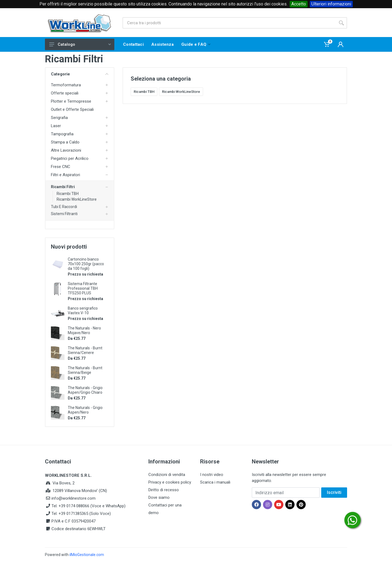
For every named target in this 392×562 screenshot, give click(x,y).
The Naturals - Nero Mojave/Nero (84, 330)
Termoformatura (66, 85)
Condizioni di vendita (167, 475)
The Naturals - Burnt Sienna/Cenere (85, 350)
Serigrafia (59, 118)
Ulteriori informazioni (331, 4)
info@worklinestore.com (73, 498)
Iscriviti (334, 492)
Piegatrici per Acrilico (70, 158)
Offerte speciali (65, 93)
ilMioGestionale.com (87, 555)
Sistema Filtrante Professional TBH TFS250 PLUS (83, 288)
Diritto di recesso (164, 490)
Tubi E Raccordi (64, 207)
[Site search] (229, 23)
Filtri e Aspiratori (65, 175)
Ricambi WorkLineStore (77, 199)
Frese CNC (61, 167)
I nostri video (212, 475)
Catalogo (80, 44)
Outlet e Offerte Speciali (72, 109)
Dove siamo (159, 497)
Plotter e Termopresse (71, 101)
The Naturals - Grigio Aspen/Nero (85, 410)
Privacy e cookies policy (170, 482)
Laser (56, 126)
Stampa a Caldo (65, 142)
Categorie (80, 74)
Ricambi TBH (68, 194)
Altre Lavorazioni (66, 150)
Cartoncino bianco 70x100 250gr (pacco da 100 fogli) (86, 264)
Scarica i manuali (215, 482)
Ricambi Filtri (63, 187)
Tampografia (62, 134)
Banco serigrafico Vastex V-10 (83, 311)
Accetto (299, 4)
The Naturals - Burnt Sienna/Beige (85, 370)
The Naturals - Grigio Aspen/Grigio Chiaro (85, 390)
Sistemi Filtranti (64, 214)
